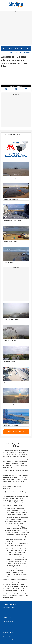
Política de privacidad (9, 640)
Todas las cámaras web (16, 432)
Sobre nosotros (7, 614)
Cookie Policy (6, 636)
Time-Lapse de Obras (9, 621)
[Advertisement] (16, 29)
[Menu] (27, 48)
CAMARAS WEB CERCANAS (16, 135)
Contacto (5, 625)
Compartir (26, 90)
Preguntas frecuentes (9, 629)
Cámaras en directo (16, 49)
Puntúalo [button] (16, 90)
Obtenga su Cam (7, 617)
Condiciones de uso (8, 632)
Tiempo (6, 90)
